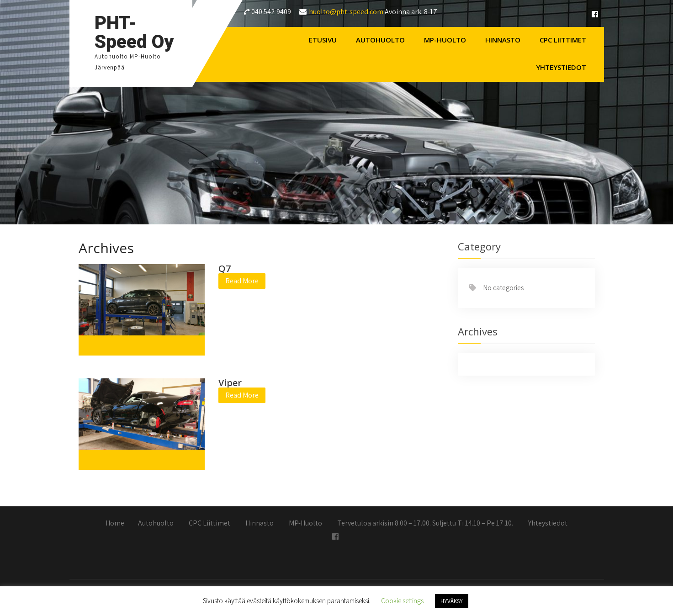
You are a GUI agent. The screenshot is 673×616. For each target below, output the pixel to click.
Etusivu (323, 40)
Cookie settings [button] (402, 601)
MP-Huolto (445, 40)
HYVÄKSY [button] (452, 601)
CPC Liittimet (563, 40)
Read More (242, 281)
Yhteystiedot (561, 67)
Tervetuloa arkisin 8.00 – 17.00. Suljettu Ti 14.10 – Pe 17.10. (425, 524)
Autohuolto (380, 40)
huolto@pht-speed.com (346, 12)
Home (115, 524)
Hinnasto (503, 40)
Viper (230, 383)
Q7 (225, 268)
